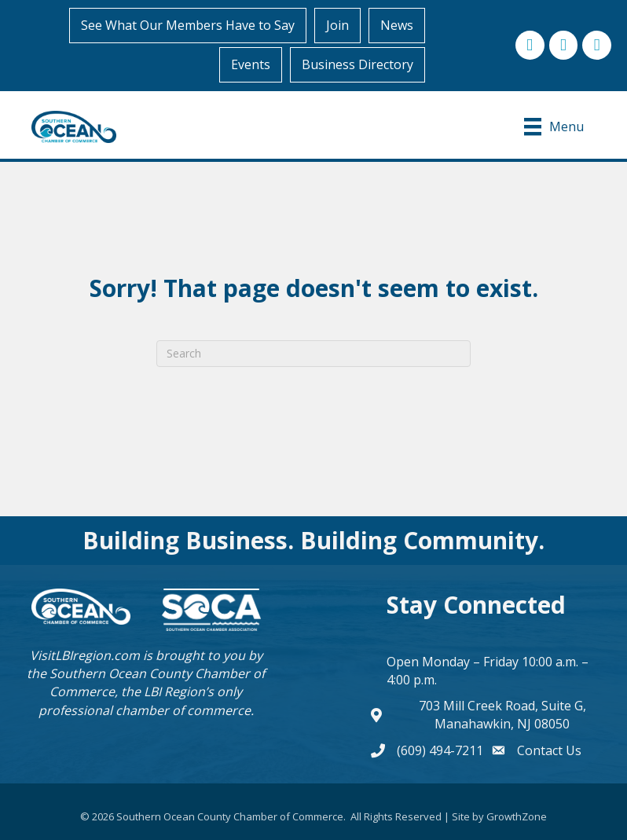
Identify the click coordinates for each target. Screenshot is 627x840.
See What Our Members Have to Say (188, 25)
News (397, 25)
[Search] (313, 354)
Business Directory (357, 64)
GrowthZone (517, 816)
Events (251, 64)
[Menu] (554, 127)
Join (337, 25)
